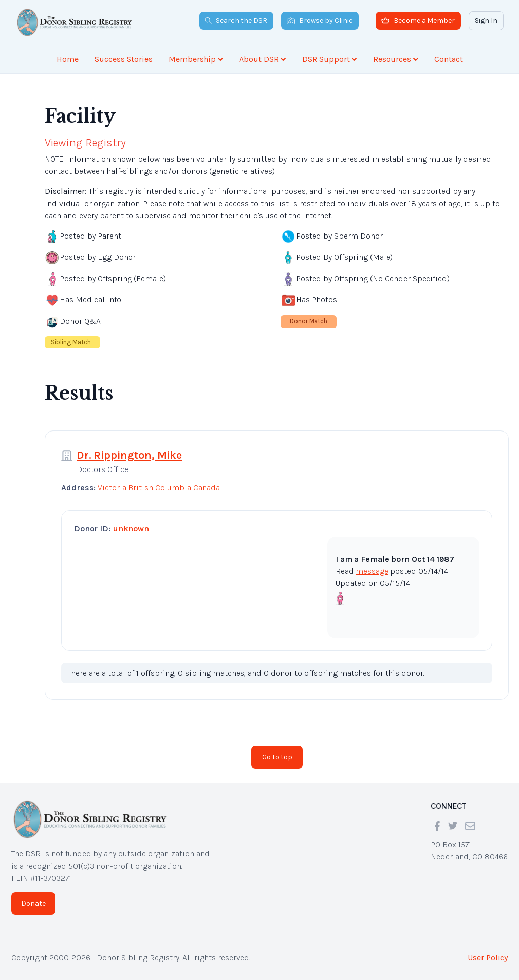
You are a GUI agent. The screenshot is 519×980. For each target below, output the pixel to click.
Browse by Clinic (320, 21)
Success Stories (124, 59)
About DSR (263, 59)
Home (68, 59)
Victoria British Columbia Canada (159, 487)
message (372, 571)
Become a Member (418, 21)
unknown (131, 528)
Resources (396, 59)
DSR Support (329, 59)
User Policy (488, 957)
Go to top (277, 757)
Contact (449, 59)
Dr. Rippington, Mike (129, 455)
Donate (33, 903)
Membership (196, 59)
